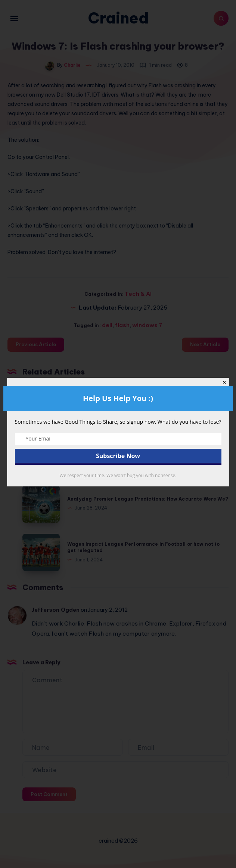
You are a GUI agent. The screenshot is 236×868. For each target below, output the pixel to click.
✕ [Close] (224, 382)
